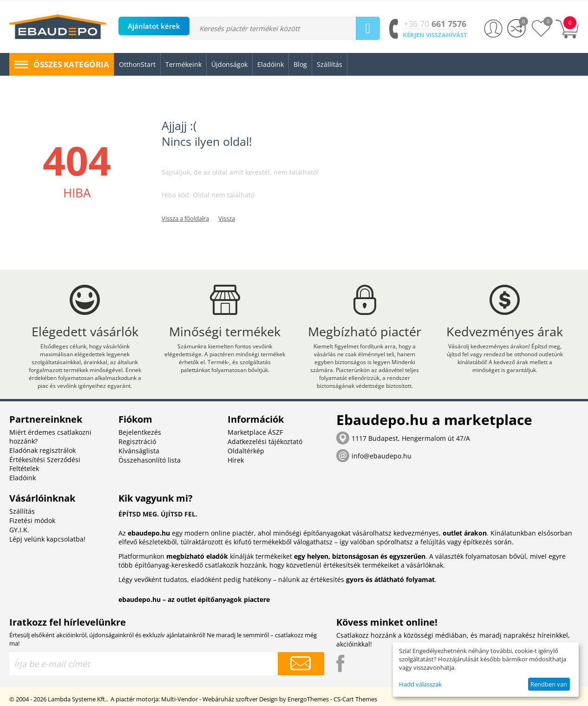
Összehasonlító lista (150, 460)
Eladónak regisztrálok (42, 450)
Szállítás (22, 511)
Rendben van (549, 684)
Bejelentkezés (140, 432)
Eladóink (23, 478)
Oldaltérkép (246, 451)
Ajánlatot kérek (154, 26)
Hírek (236, 460)
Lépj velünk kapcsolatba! (47, 539)
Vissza (227, 218)
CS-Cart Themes (355, 699)
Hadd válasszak (420, 684)
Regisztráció (137, 441)
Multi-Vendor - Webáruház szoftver (209, 699)
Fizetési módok (32, 520)
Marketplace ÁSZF (255, 432)
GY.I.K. (19, 530)
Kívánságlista (139, 451)
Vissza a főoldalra (185, 218)
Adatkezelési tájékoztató (265, 441)
